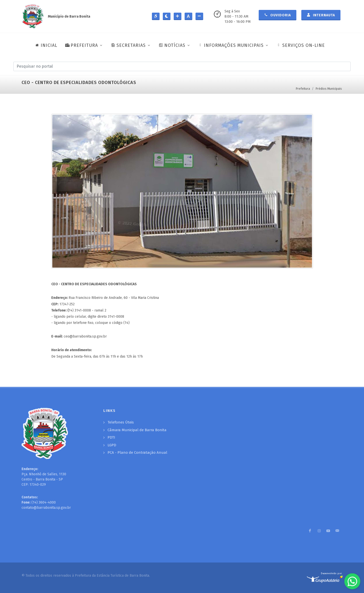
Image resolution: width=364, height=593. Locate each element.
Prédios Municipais (329, 89)
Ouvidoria (278, 15)
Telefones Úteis (121, 422)
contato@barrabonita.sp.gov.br (46, 508)
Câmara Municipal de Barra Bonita (137, 430)
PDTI (111, 437)
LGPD (112, 445)
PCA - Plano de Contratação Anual (137, 452)
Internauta (321, 15)
